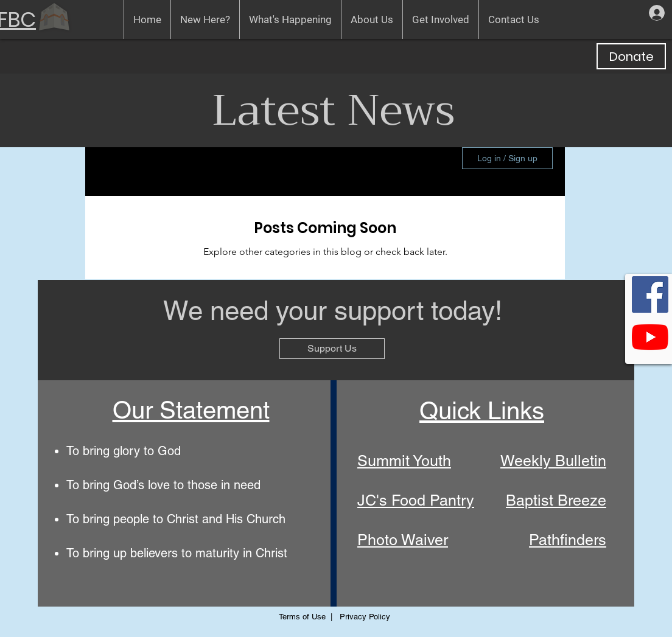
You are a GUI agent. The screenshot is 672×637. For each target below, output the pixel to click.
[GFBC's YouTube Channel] (650, 337)
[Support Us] (332, 349)
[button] (205, 19)
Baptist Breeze (556, 500)
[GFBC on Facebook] (650, 294)
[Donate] (631, 56)
